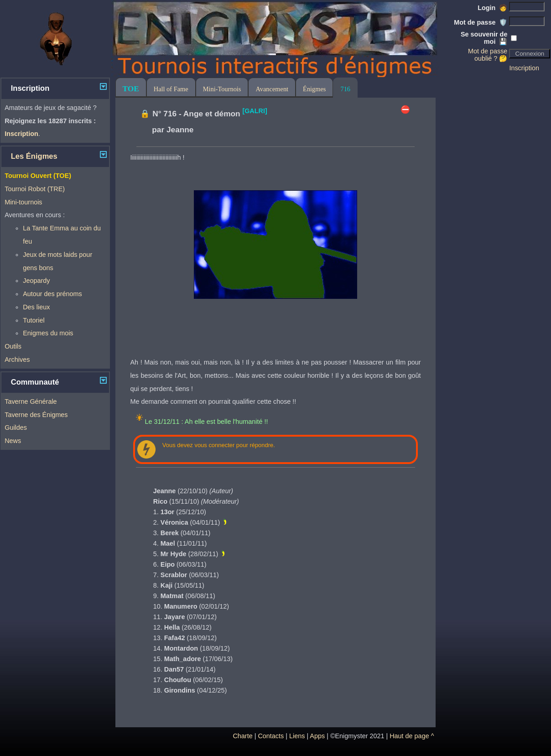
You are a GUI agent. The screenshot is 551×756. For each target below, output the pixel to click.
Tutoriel (34, 320)
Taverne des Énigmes (36, 415)
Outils (13, 346)
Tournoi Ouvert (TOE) (38, 176)
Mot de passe (481, 22)
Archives (17, 360)
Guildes (16, 428)
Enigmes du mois (48, 333)
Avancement (272, 89)
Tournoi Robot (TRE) (35, 189)
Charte (242, 736)
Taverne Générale (31, 401)
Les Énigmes (34, 156)
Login (492, 8)
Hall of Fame (171, 89)
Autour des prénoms (52, 294)
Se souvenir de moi (484, 38)
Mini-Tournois (222, 89)
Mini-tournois (23, 202)
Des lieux (36, 307)
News (13, 441)
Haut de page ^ (412, 736)
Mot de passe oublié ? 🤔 (488, 55)
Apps (317, 736)
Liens (297, 736)
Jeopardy (36, 281)
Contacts (271, 736)
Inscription (524, 68)
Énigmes (314, 89)
